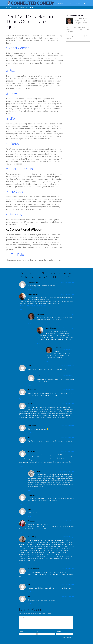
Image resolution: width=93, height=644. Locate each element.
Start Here (9, 8)
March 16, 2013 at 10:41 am (67, 521)
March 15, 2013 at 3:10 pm (68, 282)
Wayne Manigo (32, 537)
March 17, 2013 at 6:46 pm (68, 569)
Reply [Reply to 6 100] (30, 385)
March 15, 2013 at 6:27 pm (68, 438)
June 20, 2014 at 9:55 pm (68, 597)
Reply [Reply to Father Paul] (21, 504)
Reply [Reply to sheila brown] (30, 433)
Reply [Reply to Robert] (21, 421)
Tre (29, 585)
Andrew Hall (32, 390)
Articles (68, 3)
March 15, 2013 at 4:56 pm (68, 314)
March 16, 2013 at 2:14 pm (68, 537)
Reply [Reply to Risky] (30, 516)
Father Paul (31, 495)
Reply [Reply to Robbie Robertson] (21, 580)
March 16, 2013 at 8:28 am (68, 509)
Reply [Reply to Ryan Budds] (21, 467)
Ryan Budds (31, 451)
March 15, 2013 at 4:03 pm (68, 294)
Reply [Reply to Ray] (21, 447)
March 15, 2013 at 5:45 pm (68, 328)
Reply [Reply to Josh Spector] (30, 323)
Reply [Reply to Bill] (30, 604)
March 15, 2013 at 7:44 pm (68, 451)
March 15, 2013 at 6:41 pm (68, 350)
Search (84, 3)
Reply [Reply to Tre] (30, 592)
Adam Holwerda (33, 294)
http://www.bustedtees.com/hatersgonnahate (33, 306)
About (61, 3)
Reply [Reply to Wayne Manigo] (21, 564)
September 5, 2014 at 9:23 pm (67, 471)
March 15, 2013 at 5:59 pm (68, 376)
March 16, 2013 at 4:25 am (68, 366)
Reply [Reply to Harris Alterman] (30, 290)
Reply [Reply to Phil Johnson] (21, 532)
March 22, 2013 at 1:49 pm (68, 585)
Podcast (77, 3)
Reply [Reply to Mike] (30, 490)
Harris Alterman (33, 282)
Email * (40, 631)
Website (58, 631)
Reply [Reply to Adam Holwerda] (21, 309)
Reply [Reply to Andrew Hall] (21, 399)
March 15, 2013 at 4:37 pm (68, 404)
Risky (30, 509)
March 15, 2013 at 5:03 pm (68, 426)
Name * (22, 631)
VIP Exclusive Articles (21, 8)
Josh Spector (41, 314)
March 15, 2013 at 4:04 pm (68, 390)
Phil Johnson (32, 521)
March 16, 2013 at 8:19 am (68, 495)
